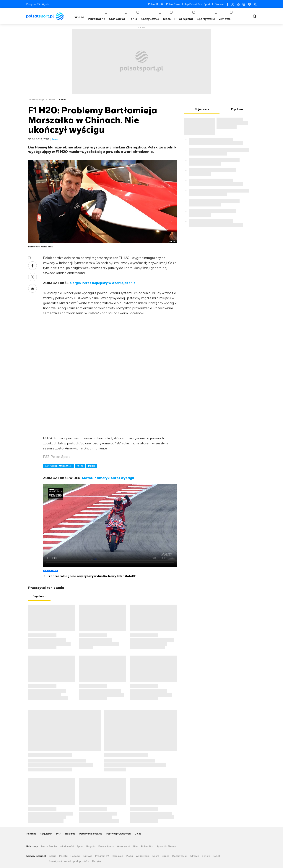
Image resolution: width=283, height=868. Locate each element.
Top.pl (216, 856)
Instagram (244, 4)
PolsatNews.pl (174, 4)
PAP (59, 834)
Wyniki (46, 4)
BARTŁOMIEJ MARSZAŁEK (59, 466)
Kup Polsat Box (193, 4)
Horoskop (118, 856)
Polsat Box (147, 847)
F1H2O (63, 100)
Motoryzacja (179, 856)
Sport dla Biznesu (214, 4)
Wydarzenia (143, 856)
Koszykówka (150, 19)
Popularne (39, 596)
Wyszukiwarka (255, 16)
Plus (136, 847)
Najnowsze (202, 109)
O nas (138, 834)
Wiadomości (67, 847)
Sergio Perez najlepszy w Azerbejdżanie (103, 283)
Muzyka (97, 861)
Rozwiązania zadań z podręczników (69, 861)
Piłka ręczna (184, 19)
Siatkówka (117, 19)
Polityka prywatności (118, 834)
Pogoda (91, 847)
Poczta (63, 856)
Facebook (227, 4)
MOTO (92, 466)
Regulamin (46, 834)
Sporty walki (206, 19)
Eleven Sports (106, 847)
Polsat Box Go (156, 4)
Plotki (129, 856)
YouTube (238, 4)
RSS (255, 4)
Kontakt (31, 834)
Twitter (233, 4)
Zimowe (225, 19)
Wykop (32, 288)
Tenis (133, 19)
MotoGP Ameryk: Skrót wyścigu (108, 478)
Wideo (79, 17)
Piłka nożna (97, 19)
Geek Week (124, 847)
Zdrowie (194, 856)
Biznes (166, 856)
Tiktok (249, 4)
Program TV (33, 4)
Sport (80, 847)
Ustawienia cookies (91, 834)
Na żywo (87, 856)
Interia (53, 856)
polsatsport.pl (36, 100)
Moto (167, 19)
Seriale (206, 856)
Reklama (70, 834)
